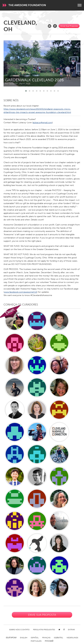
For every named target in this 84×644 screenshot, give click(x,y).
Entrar (71, 630)
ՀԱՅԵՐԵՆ (58, 638)
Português (36, 641)
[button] (26, 91)
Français (46, 638)
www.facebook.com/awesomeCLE (21, 292)
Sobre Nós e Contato (19, 630)
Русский (49, 641)
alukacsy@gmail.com (43, 123)
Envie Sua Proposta (69, 26)
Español (35, 638)
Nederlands (72, 638)
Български (11, 638)
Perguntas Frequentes (44, 630)
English (24, 638)
